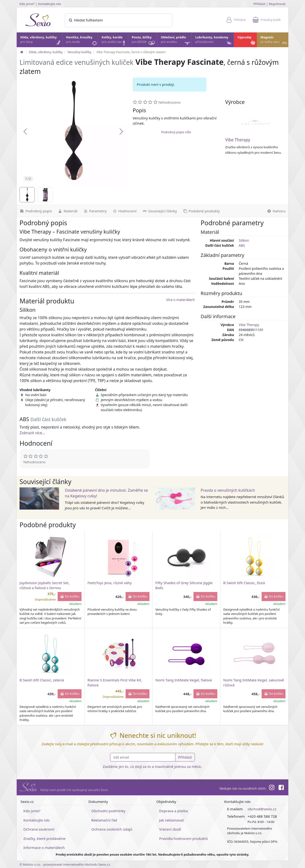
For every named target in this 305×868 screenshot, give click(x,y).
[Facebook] (281, 788)
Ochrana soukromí (39, 829)
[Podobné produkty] (201, 211)
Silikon (244, 240)
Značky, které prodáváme (44, 838)
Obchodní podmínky (108, 811)
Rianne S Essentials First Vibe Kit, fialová (115, 682)
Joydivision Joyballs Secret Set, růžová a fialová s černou (44, 585)
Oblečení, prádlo (176, 41)
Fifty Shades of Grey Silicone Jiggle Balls (184, 585)
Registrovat (277, 4)
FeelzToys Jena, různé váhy (110, 583)
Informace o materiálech (44, 848)
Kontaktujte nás (50, 4)
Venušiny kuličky (79, 52)
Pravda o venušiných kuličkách (228, 490)
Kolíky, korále (115, 41)
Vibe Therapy (238, 140)
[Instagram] (271, 788)
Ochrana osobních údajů (112, 829)
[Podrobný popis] (36, 211)
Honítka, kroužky (82, 41)
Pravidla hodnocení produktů (183, 838)
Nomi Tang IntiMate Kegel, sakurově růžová (254, 682)
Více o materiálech (181, 300)
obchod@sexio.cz (262, 809)
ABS (242, 245)
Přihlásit (259, 4)
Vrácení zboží (170, 829)
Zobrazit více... (32, 433)
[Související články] (160, 211)
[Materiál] (68, 211)
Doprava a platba (173, 811)
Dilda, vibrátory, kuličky (41, 41)
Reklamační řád (104, 820)
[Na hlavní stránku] (22, 52)
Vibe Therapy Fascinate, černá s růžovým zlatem (131, 52)
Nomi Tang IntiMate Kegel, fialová (184, 680)
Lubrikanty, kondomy (214, 41)
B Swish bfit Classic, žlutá (244, 583)
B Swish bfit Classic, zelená (42, 680)
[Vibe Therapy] (255, 122)
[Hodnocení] (124, 211)
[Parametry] (95, 211)
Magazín (274, 41)
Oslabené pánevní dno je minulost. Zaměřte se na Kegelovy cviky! (106, 493)
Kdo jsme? (27, 4)
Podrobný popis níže (176, 132)
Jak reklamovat (171, 820)
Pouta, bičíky (144, 41)
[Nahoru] (276, 211)
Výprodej (247, 41)
